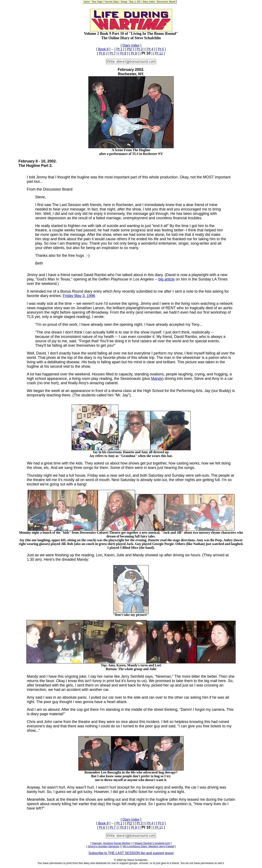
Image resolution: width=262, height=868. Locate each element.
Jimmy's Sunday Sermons (103, 846)
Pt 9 (134, 53)
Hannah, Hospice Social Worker (111, 843)
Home (87, 2)
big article (167, 279)
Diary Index (131, 45)
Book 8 (103, 49)
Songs (124, 2)
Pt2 (129, 49)
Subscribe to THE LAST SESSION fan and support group (131, 853)
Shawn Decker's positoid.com (152, 843)
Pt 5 (161, 49)
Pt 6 (102, 53)
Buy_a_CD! (135, 2)
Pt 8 (123, 53)
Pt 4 (150, 49)
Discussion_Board (166, 2)
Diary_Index (149, 2)
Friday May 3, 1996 (79, 296)
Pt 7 (112, 53)
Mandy (157, 379)
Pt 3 (140, 49)
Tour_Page (97, 2)
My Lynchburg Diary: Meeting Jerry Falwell (149, 846)
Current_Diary (112, 2)
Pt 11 (159, 53)
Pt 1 (119, 49)
